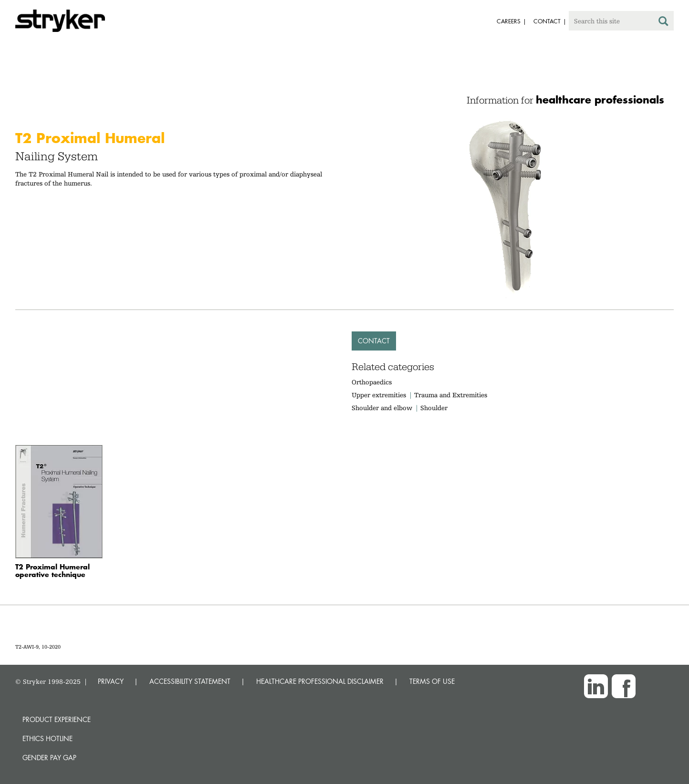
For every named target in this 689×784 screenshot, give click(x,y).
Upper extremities (379, 395)
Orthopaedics (372, 382)
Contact (374, 341)
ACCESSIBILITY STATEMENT (190, 681)
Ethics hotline (47, 738)
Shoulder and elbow (382, 408)
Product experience (57, 719)
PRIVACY (111, 681)
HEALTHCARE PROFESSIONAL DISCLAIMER (320, 681)
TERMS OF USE (432, 681)
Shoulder (434, 408)
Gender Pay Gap (49, 758)
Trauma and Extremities (451, 395)
